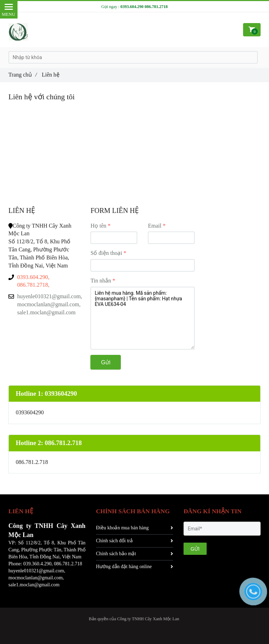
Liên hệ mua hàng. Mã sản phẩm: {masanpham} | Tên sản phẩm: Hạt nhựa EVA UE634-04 (143, 318)
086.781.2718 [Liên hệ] (156, 7)
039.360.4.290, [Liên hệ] (38, 564)
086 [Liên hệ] (58, 564)
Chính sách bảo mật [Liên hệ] (134, 554)
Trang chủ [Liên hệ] (23, 75)
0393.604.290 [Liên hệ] (132, 7)
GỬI (195, 549)
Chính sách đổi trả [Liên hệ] (134, 541)
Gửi (106, 362)
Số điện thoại (106, 253)
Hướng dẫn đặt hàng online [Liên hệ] (134, 567)
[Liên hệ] (18, 32)
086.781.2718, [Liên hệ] (33, 285)
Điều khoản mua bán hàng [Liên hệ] (134, 528)
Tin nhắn (101, 281)
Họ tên (98, 226)
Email (154, 226)
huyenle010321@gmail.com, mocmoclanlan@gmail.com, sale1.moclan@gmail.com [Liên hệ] (49, 304)
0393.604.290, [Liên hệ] (33, 277)
